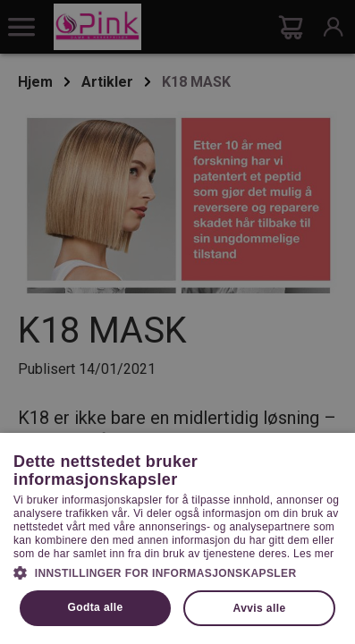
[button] (177, 572)
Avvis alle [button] (260, 608)
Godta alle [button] (96, 607)
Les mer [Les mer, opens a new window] (313, 554)
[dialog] (177, 322)
